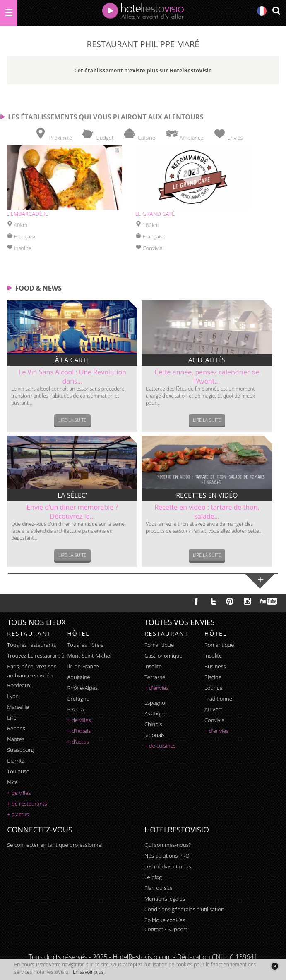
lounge (214, 688)
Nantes (16, 739)
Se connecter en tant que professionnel (55, 845)
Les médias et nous (168, 866)
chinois (153, 724)
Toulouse (18, 771)
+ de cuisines (160, 746)
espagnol (155, 703)
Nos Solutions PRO (167, 856)
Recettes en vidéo (207, 495)
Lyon (13, 696)
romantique (159, 645)
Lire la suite (72, 420)
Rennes (16, 728)
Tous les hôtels (85, 645)
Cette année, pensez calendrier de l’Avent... (207, 377)
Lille (12, 718)
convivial (215, 720)
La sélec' (72, 495)
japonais (155, 735)
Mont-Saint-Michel (89, 656)
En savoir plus (88, 972)
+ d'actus (18, 814)
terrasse (155, 677)
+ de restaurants (27, 804)
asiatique (156, 713)
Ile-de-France (83, 666)
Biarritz (16, 761)
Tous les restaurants (31, 645)
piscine (213, 677)
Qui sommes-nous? (168, 845)
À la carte (72, 360)
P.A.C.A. (76, 709)
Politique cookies (165, 920)
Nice (12, 782)
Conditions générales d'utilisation (184, 909)
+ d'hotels (79, 731)
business (215, 666)
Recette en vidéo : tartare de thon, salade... (207, 512)
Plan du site (159, 888)
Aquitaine (78, 677)
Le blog (153, 877)
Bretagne (78, 699)
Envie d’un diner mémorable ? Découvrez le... (72, 512)
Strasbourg (20, 750)
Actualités (207, 360)
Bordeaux (19, 685)
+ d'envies (156, 688)
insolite (153, 666)
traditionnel (219, 699)
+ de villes (19, 793)
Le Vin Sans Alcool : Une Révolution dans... (72, 377)
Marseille (18, 707)
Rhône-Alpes (82, 688)
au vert (213, 709)
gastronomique (163, 656)
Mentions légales (165, 899)
